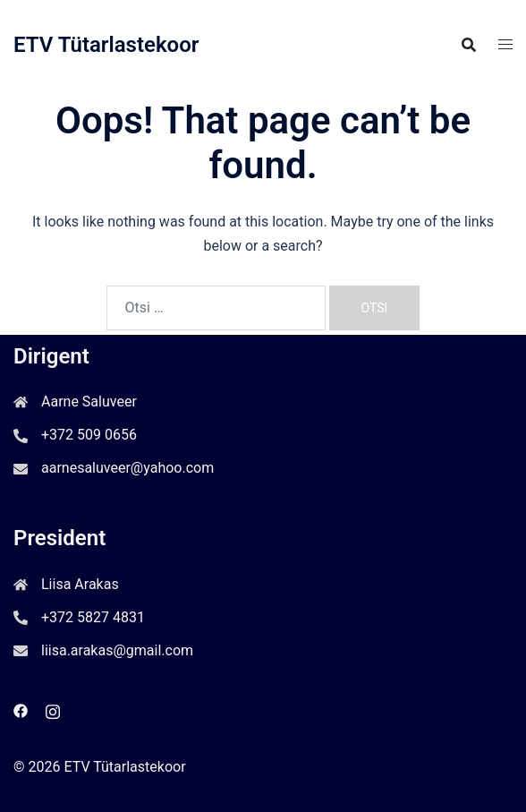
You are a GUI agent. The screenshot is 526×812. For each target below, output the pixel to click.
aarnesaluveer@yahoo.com (127, 468)
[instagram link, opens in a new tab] (53, 709)
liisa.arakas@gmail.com (117, 650)
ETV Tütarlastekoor (106, 45)
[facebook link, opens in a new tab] (21, 709)
